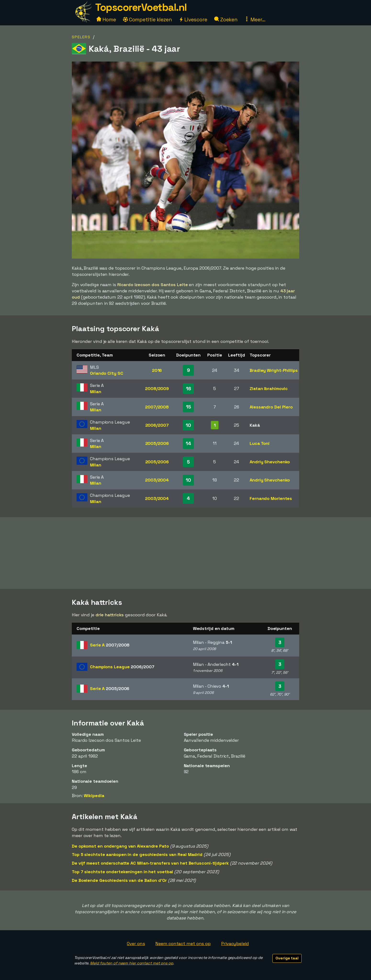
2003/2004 (157, 480)
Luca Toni (260, 443)
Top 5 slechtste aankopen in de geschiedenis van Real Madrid (137, 854)
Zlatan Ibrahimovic (269, 388)
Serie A (110, 645)
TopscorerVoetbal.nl (141, 7)
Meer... (255, 20)
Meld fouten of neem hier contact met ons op (132, 963)
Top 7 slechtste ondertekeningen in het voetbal (122, 872)
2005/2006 (157, 443)
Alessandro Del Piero (271, 407)
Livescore (193, 20)
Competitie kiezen (147, 20)
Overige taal (287, 958)
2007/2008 (157, 407)
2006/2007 (157, 425)
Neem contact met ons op (183, 943)
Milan (96, 392)
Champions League (122, 667)
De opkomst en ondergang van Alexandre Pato (120, 846)
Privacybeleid (235, 943)
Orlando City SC (107, 373)
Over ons (136, 943)
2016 (157, 370)
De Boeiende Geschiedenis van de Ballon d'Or (119, 880)
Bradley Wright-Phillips (274, 370)
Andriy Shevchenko (270, 462)
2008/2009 (157, 388)
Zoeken (226, 20)
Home (106, 20)
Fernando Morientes (271, 498)
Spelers (81, 37)
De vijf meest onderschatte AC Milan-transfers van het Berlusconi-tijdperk (150, 863)
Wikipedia (94, 796)
